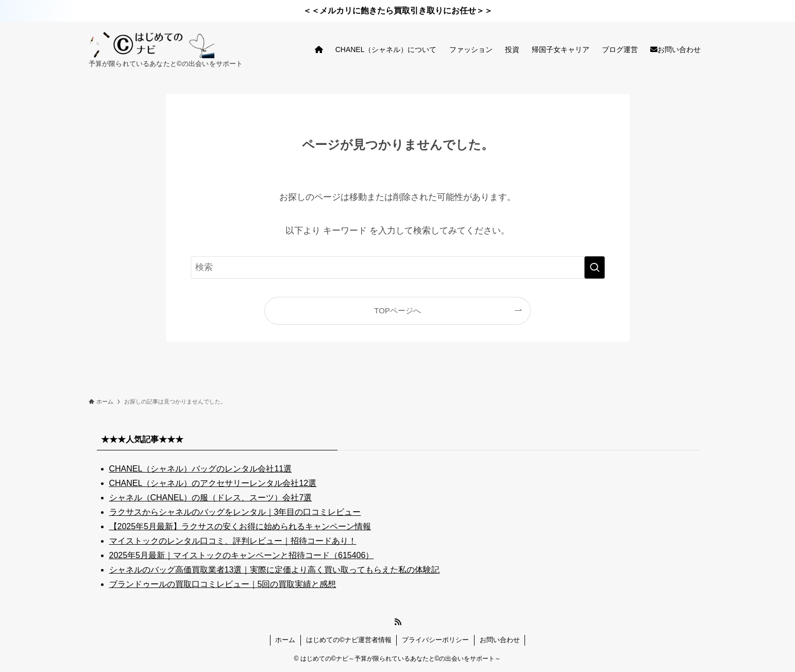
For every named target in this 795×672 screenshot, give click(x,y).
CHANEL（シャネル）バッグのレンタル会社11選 (201, 469)
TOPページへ (398, 310)
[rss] (398, 622)
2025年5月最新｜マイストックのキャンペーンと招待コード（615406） (242, 555)
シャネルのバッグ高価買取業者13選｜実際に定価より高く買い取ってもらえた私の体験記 (275, 570)
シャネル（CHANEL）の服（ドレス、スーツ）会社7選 (211, 498)
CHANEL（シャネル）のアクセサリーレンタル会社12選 (213, 483)
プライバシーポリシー (435, 640)
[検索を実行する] (595, 267)
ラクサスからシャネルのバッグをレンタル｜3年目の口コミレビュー (235, 512)
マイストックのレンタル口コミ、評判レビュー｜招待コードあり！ (233, 541)
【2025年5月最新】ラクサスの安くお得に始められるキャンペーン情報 (240, 526)
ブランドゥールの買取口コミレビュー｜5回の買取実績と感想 (223, 584)
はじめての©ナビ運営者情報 (349, 640)
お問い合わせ (500, 640)
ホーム (285, 640)
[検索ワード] (398, 267)
